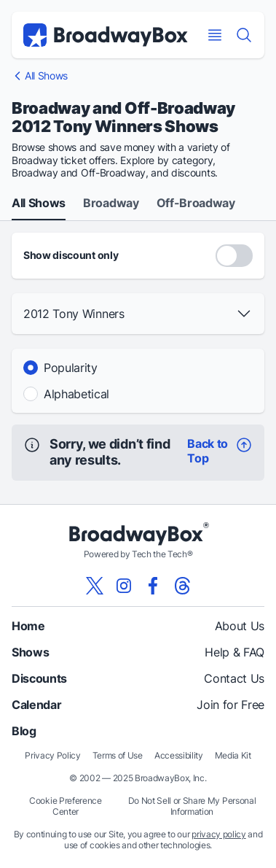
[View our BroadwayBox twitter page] (95, 586)
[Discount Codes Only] (234, 256)
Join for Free (230, 705)
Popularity (71, 368)
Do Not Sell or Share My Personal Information (192, 806)
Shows (30, 652)
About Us (240, 626)
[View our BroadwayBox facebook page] (153, 586)
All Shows (46, 76)
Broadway (111, 204)
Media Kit (233, 755)
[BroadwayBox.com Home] (106, 35)
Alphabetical (76, 394)
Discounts (39, 678)
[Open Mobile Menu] (215, 35)
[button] (138, 314)
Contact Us (234, 678)
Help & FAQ (234, 652)
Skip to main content (138, 0)
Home (28, 626)
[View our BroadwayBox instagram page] (124, 586)
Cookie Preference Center (66, 806)
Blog (24, 731)
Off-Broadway (196, 204)
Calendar (36, 705)
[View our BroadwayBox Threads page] (182, 586)
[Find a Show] (244, 35)
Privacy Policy (53, 755)
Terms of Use (118, 755)
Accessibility (179, 755)
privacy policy (219, 834)
